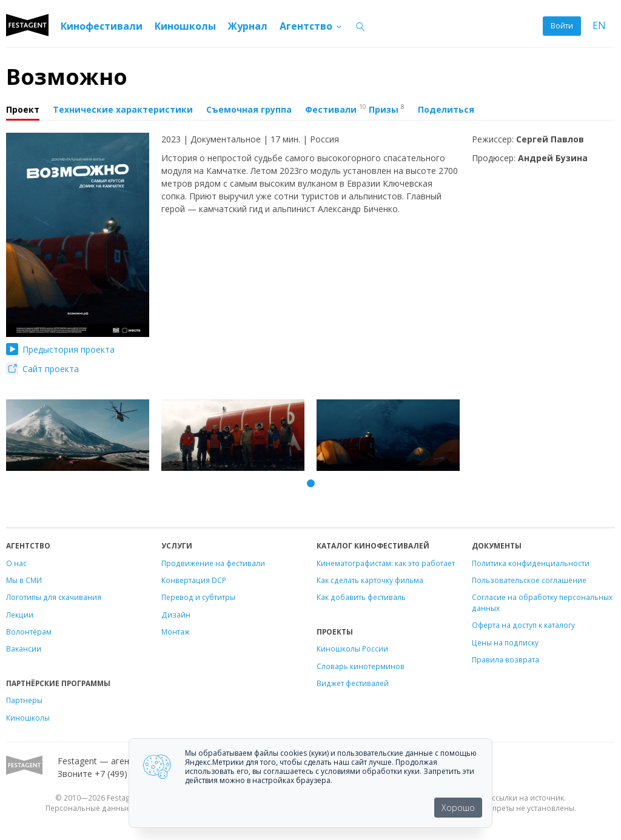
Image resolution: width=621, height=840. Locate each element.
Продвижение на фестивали (213, 563)
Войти (562, 26)
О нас (16, 563)
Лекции (20, 615)
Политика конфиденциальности (531, 563)
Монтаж (176, 632)
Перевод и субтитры (198, 597)
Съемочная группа (249, 109)
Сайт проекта (42, 369)
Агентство (311, 26)
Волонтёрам (29, 632)
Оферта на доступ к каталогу (523, 625)
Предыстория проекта (60, 349)
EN (599, 26)
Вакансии (24, 648)
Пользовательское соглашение (529, 580)
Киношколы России (352, 648)
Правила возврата (505, 659)
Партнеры (24, 700)
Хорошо (458, 808)
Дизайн (176, 615)
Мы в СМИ (24, 580)
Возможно (67, 77)
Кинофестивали (102, 26)
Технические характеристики (123, 109)
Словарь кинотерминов (361, 666)
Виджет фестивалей (353, 683)
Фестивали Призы (355, 108)
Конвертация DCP (194, 580)
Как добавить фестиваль (361, 597)
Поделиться (446, 109)
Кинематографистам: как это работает (386, 563)
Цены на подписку (505, 642)
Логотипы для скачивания (54, 597)
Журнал (248, 26)
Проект (23, 109)
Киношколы (185, 26)
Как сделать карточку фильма (370, 580)
